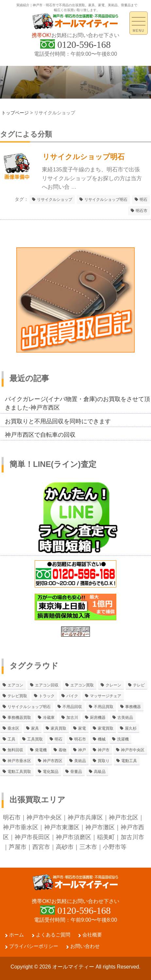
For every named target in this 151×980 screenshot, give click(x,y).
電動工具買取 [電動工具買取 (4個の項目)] (19, 772)
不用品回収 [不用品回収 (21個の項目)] (72, 707)
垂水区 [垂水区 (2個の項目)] (13, 728)
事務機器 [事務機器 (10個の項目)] (133, 707)
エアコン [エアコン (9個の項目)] (15, 685)
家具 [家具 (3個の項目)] (35, 728)
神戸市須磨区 (74, 837)
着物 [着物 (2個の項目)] (62, 750)
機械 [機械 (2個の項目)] (102, 739)
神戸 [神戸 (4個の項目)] (82, 750)
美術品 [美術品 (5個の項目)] (80, 761)
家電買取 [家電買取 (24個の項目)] (106, 728)
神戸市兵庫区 (85, 817)
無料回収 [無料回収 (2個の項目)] (15, 750)
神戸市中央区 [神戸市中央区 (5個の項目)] (133, 750)
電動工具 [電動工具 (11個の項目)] (129, 761)
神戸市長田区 (32, 837)
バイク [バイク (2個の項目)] (72, 696)
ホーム (17, 935)
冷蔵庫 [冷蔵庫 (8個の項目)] (49, 718)
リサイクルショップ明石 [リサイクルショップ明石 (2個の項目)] (29, 707)
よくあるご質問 (53, 935)
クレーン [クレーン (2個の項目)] (113, 685)
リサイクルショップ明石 (106, 200)
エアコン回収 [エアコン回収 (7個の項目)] (47, 685)
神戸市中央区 (44, 817)
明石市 (142, 211)
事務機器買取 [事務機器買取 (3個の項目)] (19, 718)
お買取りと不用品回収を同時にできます (58, 421)
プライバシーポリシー (34, 946)
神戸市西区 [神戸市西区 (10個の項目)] (53, 761)
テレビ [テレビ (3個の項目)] (139, 685)
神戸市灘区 (100, 827)
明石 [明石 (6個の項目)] (59, 739)
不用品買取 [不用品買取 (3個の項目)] (104, 707)
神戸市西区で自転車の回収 (40, 435)
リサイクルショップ (55, 200)
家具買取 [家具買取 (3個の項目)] (59, 728)
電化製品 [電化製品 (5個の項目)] (51, 772)
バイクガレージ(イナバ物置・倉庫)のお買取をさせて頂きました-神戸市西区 (77, 403)
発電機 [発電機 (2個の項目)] (41, 750)
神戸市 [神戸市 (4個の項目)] (104, 750)
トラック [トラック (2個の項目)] (47, 696)
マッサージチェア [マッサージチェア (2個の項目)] (106, 696)
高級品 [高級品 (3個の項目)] (100, 772)
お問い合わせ (85, 946)
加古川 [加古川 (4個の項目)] (72, 718)
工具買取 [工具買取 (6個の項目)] (35, 739)
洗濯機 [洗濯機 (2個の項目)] (123, 739)
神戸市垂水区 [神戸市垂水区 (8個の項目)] (19, 761)
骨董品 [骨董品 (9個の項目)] (76, 772)
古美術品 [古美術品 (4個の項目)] (125, 718)
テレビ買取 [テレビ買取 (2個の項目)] (17, 696)
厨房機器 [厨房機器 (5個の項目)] (98, 718)
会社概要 (92, 935)
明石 (143, 200)
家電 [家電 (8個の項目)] (82, 728)
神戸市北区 (124, 817)
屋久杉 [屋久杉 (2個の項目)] (131, 728)
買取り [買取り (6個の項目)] (104, 761)
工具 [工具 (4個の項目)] (11, 739)
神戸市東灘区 (62, 827)
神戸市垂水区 (21, 827)
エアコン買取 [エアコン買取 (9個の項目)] (82, 685)
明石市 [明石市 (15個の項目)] (80, 739)
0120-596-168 (84, 45)
